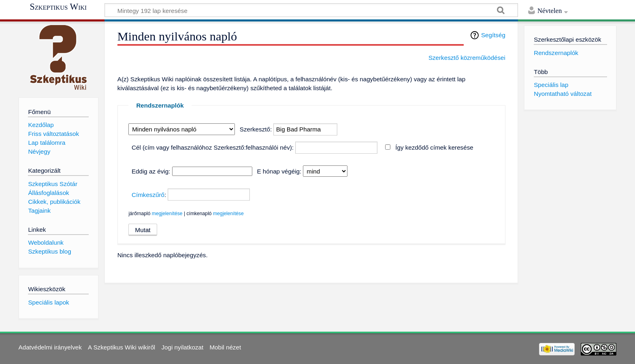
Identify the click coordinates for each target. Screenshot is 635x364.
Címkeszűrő (148, 195)
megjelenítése (167, 214)
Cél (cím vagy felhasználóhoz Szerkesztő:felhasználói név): (213, 147)
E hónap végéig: (279, 171)
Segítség (493, 35)
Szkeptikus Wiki (58, 7)
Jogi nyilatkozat (182, 347)
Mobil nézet (225, 347)
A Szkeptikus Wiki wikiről (121, 347)
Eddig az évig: (151, 171)
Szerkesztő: (256, 129)
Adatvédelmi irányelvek (50, 347)
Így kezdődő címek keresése (434, 147)
